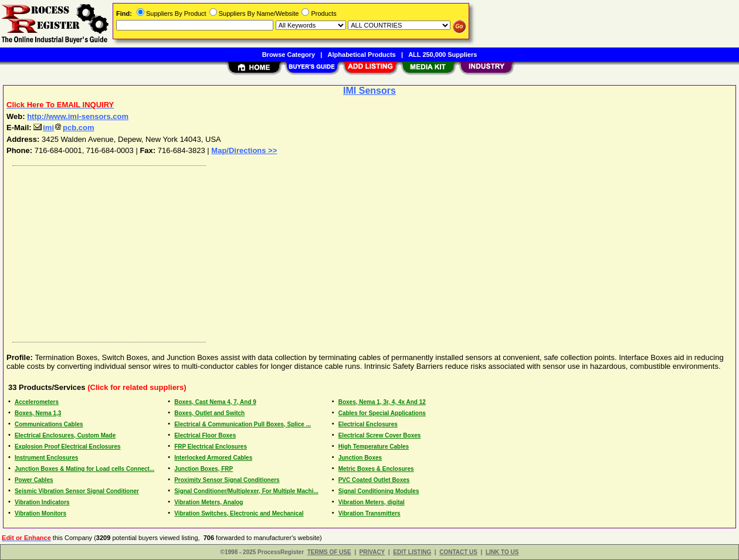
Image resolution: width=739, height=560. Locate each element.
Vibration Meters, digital (372, 502)
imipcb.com (64, 128)
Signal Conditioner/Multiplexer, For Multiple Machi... (246, 491)
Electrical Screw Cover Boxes (380, 435)
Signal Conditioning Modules (379, 491)
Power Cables (34, 480)
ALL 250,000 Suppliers (443, 55)
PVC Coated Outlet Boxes (374, 480)
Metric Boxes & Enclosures (376, 469)
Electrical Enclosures (368, 424)
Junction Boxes (360, 458)
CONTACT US (458, 552)
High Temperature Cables (374, 447)
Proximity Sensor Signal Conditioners (227, 480)
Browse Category (289, 55)
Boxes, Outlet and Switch (209, 413)
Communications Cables (49, 424)
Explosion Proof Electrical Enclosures (68, 447)
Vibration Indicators (42, 502)
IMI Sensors (369, 91)
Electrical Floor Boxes (205, 435)
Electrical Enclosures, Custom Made (65, 435)
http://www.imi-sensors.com (78, 116)
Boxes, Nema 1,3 (38, 413)
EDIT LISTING (412, 552)
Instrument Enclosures (46, 458)
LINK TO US (502, 552)
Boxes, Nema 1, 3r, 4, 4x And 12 (382, 402)
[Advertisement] (360, 251)
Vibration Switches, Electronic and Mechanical (239, 513)
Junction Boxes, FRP (204, 469)
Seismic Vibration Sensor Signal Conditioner (77, 491)
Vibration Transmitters (369, 513)
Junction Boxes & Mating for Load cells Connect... (84, 469)
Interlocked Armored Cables (213, 458)
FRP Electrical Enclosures (211, 447)
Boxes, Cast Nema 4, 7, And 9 (215, 402)
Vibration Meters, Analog (209, 502)
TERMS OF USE (329, 552)
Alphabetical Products (362, 55)
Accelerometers (37, 402)
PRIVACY (372, 552)
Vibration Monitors (40, 513)
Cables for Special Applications (382, 413)
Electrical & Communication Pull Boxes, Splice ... (243, 424)
